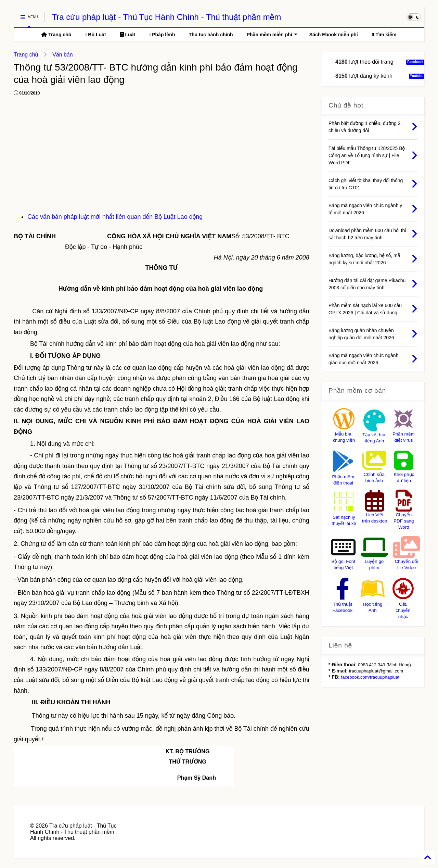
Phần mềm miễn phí (272, 35)
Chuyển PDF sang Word (404, 521)
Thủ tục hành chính (211, 35)
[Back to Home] (428, 858)
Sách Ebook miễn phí (334, 35)
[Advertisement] (162, 160)
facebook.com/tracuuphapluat (370, 677)
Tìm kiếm (384, 35)
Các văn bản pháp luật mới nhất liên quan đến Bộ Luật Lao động (115, 217)
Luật (128, 35)
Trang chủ (56, 35)
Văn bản (62, 55)
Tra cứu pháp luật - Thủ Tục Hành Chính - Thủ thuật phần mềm (166, 17)
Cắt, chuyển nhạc (403, 610)
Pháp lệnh (162, 35)
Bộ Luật (95, 35)
